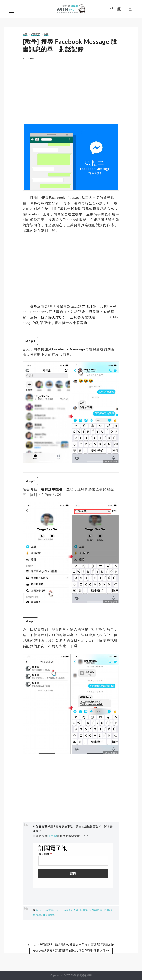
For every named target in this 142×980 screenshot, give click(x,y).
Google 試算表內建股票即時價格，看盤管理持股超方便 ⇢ (71, 951)
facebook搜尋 (45, 910)
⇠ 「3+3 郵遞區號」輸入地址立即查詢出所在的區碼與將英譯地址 (71, 945)
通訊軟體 (48, 915)
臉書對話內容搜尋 (91, 910)
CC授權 (52, 836)
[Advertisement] (71, 90)
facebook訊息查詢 (67, 910)
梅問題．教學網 (71, 10)
